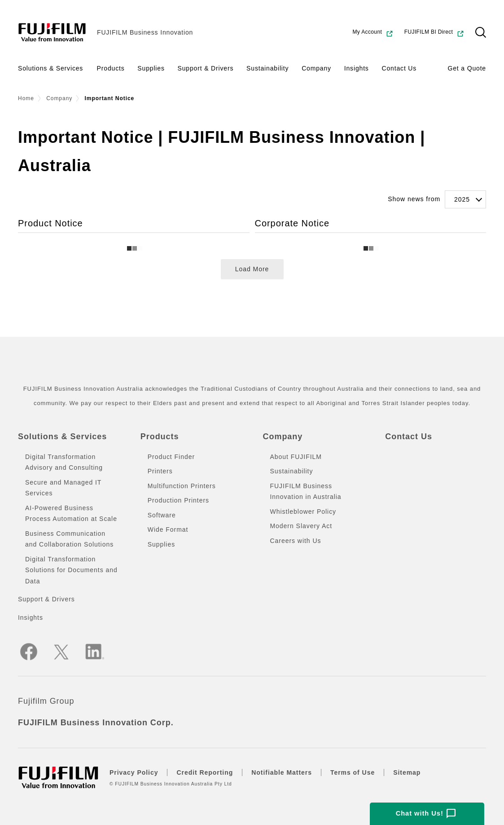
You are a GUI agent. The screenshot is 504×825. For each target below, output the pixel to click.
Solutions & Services (50, 68)
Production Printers (178, 500)
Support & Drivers (206, 68)
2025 (462, 199)
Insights (357, 68)
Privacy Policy (134, 772)
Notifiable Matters (282, 772)
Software (162, 515)
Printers (160, 471)
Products (111, 68)
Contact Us (399, 68)
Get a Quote (467, 68)
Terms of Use (353, 772)
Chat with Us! (426, 814)
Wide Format (168, 529)
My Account (373, 33)
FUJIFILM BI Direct (434, 33)
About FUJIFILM (296, 457)
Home (26, 98)
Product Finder (171, 457)
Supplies (151, 68)
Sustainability (267, 68)
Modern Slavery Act (301, 526)
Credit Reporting (205, 772)
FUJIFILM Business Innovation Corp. (96, 723)
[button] (481, 32)
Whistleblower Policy (303, 512)
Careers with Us (296, 541)
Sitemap (407, 772)
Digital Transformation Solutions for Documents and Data (71, 570)
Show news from (414, 199)
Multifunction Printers (182, 486)
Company (316, 68)
